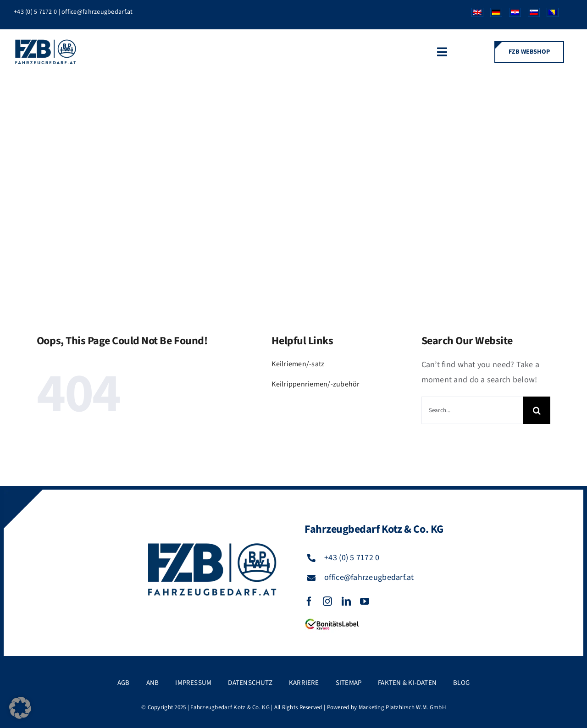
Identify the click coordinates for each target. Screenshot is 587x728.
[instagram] (327, 601)
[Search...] (472, 410)
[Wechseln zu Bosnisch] (549, 15)
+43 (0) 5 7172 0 (35, 12)
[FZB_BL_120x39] (332, 619)
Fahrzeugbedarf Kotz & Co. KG (230, 707)
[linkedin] (346, 601)
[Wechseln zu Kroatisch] (512, 15)
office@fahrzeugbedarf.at (97, 12)
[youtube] (365, 601)
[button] (20, 708)
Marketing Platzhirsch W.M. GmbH (402, 707)
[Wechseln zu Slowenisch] (530, 15)
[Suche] (537, 410)
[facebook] (309, 601)
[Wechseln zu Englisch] (474, 15)
